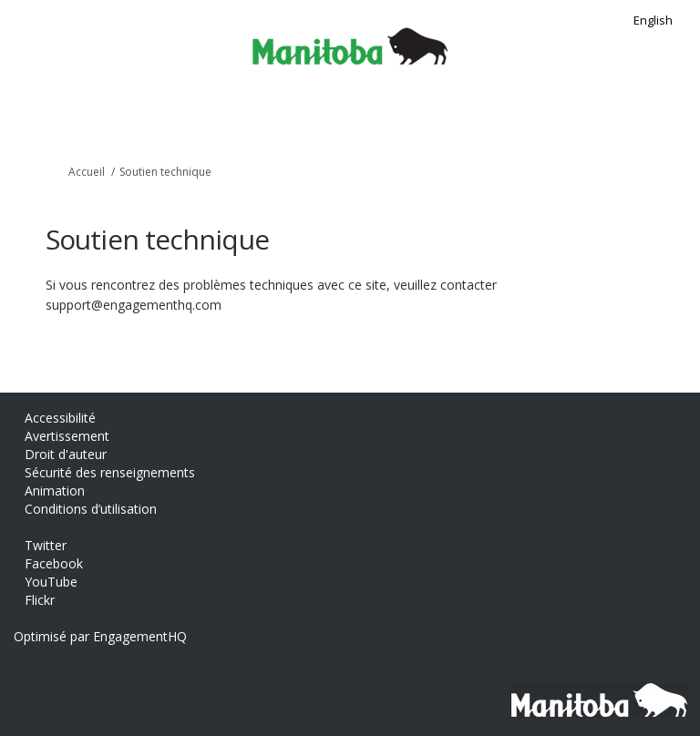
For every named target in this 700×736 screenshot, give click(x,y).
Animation (55, 491)
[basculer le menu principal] (675, 116)
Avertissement (67, 436)
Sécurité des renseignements (110, 472)
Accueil (87, 172)
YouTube (51, 582)
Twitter (46, 545)
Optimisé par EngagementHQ (100, 636)
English (653, 20)
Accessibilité (60, 418)
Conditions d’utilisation (91, 509)
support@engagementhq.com (134, 305)
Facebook (54, 563)
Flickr (40, 600)
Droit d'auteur (66, 454)
